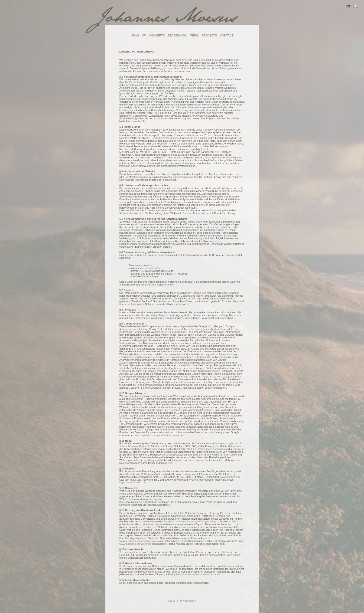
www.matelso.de (230, 477)
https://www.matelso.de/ (133, 482)
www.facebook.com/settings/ (135, 544)
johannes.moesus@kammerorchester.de (197, 574)
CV (144, 36)
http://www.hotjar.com (226, 443)
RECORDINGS (177, 36)
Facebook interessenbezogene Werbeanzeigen (190, 521)
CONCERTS (157, 36)
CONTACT (227, 36)
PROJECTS (209, 36)
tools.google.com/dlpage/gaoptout (222, 377)
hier (170, 463)
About (171, 601)
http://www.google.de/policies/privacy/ (162, 435)
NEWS (135, 36)
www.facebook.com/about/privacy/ (139, 541)
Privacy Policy (188, 601)
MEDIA (194, 36)
